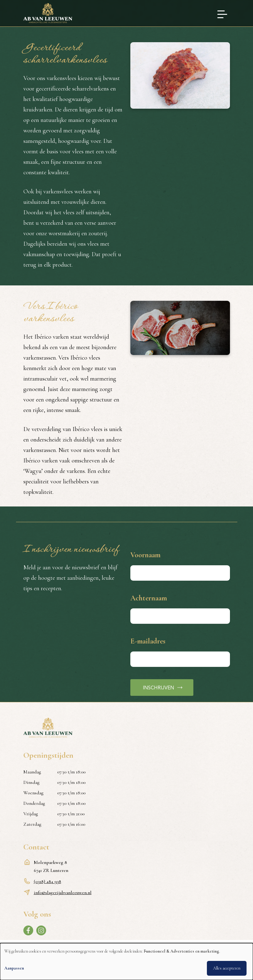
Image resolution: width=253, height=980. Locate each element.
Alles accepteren (227, 968)
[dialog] (127, 962)
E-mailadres (148, 641)
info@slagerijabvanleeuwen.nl (63, 893)
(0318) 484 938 (47, 881)
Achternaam (149, 598)
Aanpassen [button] (14, 968)
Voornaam (145, 555)
